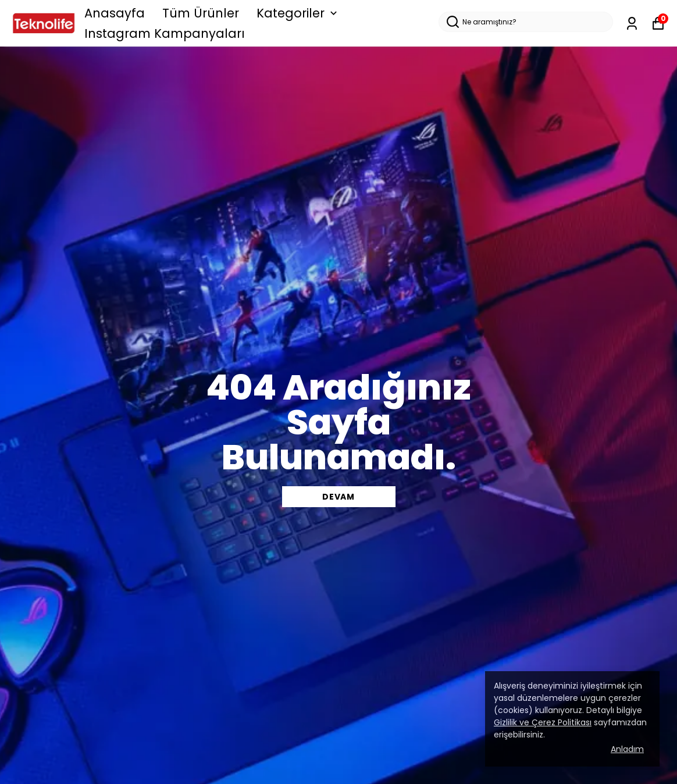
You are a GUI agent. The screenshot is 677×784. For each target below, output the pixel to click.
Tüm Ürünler (201, 13)
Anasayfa (115, 13)
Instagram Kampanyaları (165, 33)
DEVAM (338, 497)
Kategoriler (298, 13)
